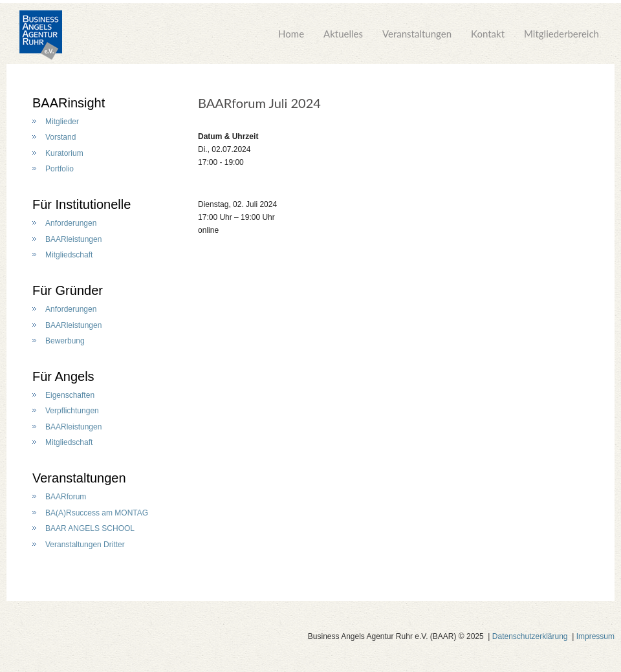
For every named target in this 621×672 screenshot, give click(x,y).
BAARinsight (69, 103)
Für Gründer (68, 290)
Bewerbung (65, 341)
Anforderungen (71, 223)
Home (291, 34)
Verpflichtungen (72, 411)
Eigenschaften (70, 395)
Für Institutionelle (82, 204)
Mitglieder (62, 122)
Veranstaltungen (417, 34)
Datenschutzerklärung (530, 636)
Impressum (595, 636)
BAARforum (66, 497)
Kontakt (488, 34)
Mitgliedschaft (69, 255)
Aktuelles (343, 34)
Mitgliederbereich (561, 34)
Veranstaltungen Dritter (85, 545)
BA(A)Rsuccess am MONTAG (97, 513)
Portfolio (60, 169)
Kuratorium (64, 153)
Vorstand (60, 137)
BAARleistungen (73, 239)
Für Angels (63, 376)
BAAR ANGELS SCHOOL (90, 528)
